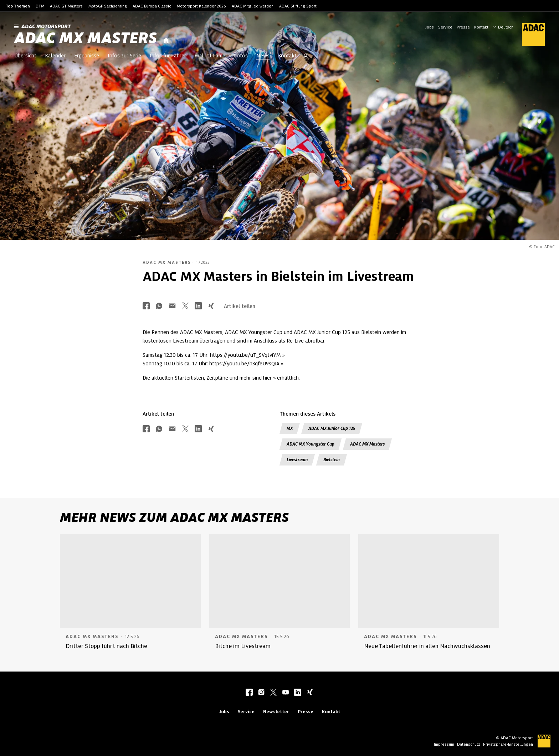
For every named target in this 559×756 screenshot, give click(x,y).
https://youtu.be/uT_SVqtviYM (245, 355)
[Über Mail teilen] (172, 306)
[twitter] (273, 693)
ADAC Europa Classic (152, 6)
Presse (463, 27)
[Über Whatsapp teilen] (159, 306)
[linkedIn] (298, 693)
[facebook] (249, 693)
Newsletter (276, 712)
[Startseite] (166, 41)
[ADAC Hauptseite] (529, 35)
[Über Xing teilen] (211, 306)
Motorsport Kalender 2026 (201, 6)
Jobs (430, 27)
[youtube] (286, 693)
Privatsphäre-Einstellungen (508, 744)
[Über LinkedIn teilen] (198, 306)
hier (267, 378)
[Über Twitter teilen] (185, 306)
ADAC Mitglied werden (253, 6)
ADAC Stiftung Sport (298, 6)
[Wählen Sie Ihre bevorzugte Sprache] (507, 26)
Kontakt (481, 27)
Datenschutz (469, 744)
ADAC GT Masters (66, 6)
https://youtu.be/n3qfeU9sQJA (244, 364)
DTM (40, 6)
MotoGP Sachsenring (108, 6)
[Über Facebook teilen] (146, 306)
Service (445, 27)
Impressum (444, 744)
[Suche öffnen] (306, 56)
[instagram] (261, 693)
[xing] (310, 693)
